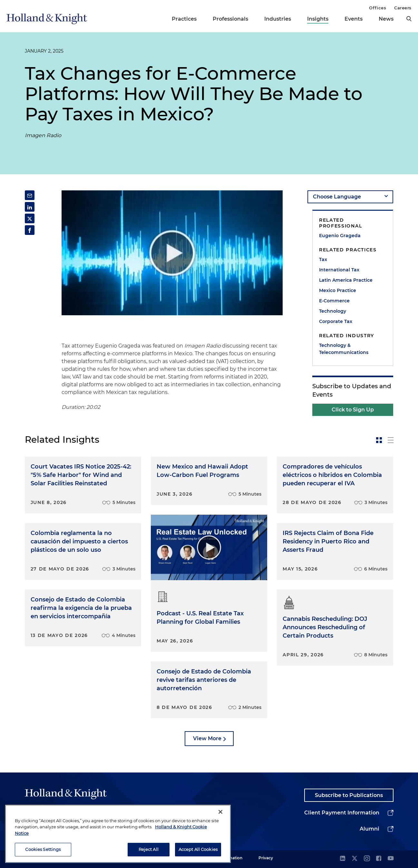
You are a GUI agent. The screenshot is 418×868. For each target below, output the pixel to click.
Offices (378, 8)
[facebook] (379, 859)
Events (354, 19)
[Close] (220, 812)
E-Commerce (334, 301)
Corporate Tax (336, 321)
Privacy (266, 858)
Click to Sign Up (353, 410)
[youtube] (391, 859)
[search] (409, 19)
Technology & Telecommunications (344, 349)
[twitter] (355, 859)
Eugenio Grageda (340, 236)
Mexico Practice (338, 290)
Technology (333, 311)
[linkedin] (343, 859)
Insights (318, 19)
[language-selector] (350, 197)
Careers (403, 8)
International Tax (339, 270)
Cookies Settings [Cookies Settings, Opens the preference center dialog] (43, 850)
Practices (184, 19)
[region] (118, 834)
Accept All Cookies (198, 850)
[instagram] (367, 859)
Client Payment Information (342, 813)
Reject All (149, 850)
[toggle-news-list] (391, 440)
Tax (323, 259)
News (386, 19)
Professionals (230, 19)
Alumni (369, 829)
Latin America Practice (346, 280)
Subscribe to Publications (349, 795)
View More (207, 738)
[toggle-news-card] (379, 440)
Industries (278, 19)
